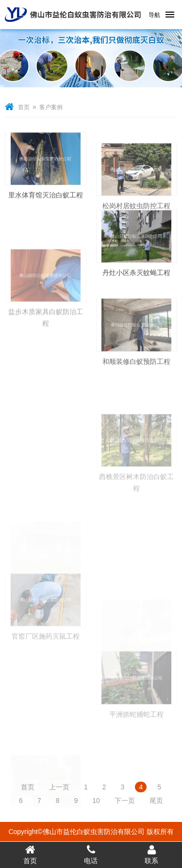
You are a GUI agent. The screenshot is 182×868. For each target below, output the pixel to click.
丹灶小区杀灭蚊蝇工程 (136, 278)
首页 (24, 107)
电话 (91, 854)
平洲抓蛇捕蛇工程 (136, 733)
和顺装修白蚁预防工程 (136, 373)
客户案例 (51, 107)
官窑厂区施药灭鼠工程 (46, 655)
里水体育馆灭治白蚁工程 (46, 200)
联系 (152, 854)
